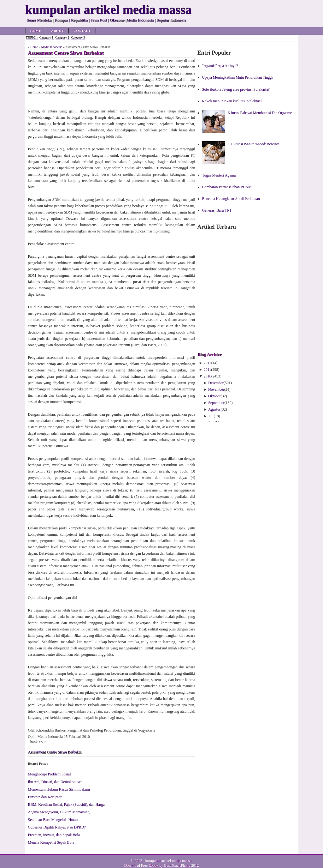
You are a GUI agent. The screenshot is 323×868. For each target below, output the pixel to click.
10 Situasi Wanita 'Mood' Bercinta (254, 144)
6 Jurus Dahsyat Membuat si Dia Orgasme (260, 113)
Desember (216, 383)
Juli (211, 416)
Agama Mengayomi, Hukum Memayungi (59, 812)
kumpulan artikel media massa (168, 861)
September (216, 403)
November (216, 389)
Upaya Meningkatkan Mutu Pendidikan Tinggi (238, 77)
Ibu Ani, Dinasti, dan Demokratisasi (55, 782)
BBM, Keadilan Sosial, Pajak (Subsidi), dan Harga (66, 805)
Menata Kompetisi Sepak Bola (51, 842)
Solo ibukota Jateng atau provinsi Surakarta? (236, 89)
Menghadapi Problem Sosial (50, 774)
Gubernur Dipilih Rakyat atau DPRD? (57, 827)
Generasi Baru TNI (217, 210)
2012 (208, 363)
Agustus (214, 409)
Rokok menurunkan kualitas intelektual (232, 101)
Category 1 (46, 37)
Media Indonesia (52, 47)
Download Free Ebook (141, 865)
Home (36, 31)
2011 (208, 370)
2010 (208, 376)
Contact (82, 31)
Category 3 (78, 37)
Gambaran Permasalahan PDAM (227, 187)
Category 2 (62, 37)
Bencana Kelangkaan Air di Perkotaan (231, 199)
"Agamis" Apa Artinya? (220, 66)
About (57, 31)
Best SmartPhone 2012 (181, 865)
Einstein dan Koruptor (45, 797)
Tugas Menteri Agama (219, 175)
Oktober (214, 396)
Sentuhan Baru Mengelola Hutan (53, 820)
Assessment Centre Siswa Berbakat (55, 752)
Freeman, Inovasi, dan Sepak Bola (54, 835)
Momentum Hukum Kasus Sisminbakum (59, 789)
